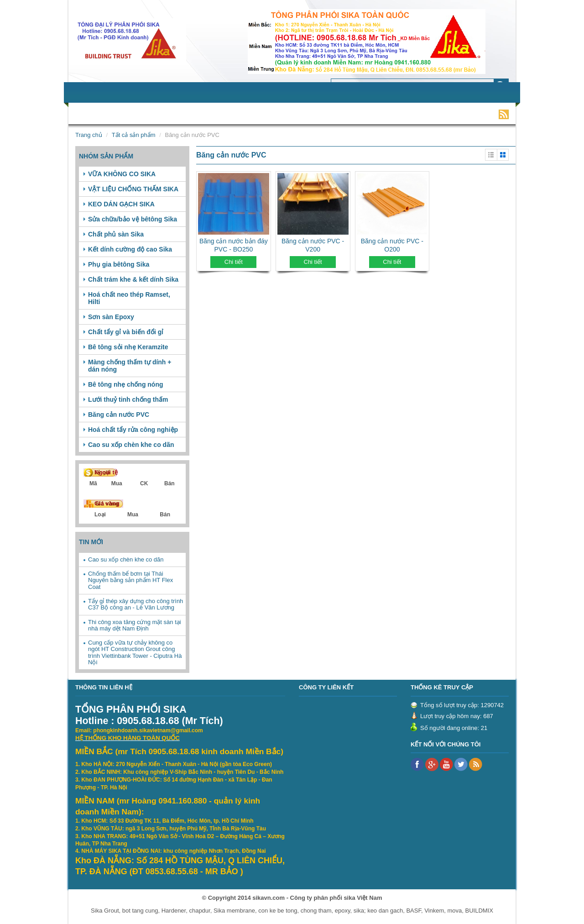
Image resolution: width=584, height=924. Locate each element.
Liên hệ (425, 114)
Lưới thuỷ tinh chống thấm (128, 399)
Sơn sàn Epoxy (111, 317)
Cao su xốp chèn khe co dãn (131, 445)
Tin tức (231, 114)
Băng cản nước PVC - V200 (313, 245)
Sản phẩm (154, 114)
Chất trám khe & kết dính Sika (133, 279)
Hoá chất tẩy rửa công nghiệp (133, 430)
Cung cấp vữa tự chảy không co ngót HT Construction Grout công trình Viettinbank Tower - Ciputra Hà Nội (135, 652)
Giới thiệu (110, 114)
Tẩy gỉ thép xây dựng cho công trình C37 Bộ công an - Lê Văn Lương (136, 604)
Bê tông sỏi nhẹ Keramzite (128, 347)
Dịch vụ (195, 114)
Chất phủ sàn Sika (116, 234)
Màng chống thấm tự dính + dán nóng (130, 366)
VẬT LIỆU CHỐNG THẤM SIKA (133, 189)
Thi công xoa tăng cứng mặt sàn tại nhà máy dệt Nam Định (135, 625)
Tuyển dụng (273, 114)
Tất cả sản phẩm (134, 135)
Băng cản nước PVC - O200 (392, 245)
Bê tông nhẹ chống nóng (126, 384)
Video (392, 114)
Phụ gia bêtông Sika (119, 264)
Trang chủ (89, 135)
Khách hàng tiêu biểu (337, 114)
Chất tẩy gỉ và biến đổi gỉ (126, 332)
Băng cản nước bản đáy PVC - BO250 (234, 245)
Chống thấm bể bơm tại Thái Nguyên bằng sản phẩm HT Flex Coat (130, 580)
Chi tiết (234, 262)
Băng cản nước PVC (119, 415)
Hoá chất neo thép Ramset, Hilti (129, 298)
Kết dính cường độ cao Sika (130, 249)
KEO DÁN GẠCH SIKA (121, 204)
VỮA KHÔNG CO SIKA (122, 174)
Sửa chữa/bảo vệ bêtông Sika (133, 219)
